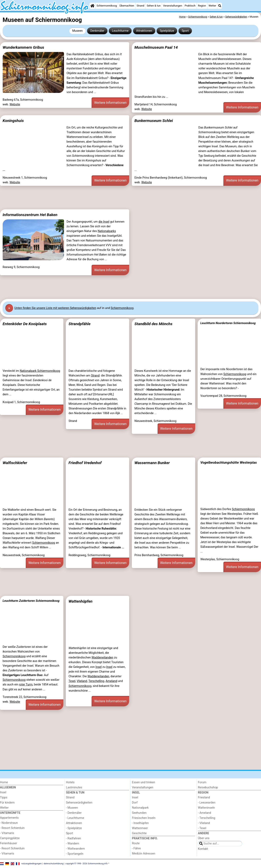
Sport (185, 31)
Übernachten (127, 6)
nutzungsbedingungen (32, 863)
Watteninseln (206, 808)
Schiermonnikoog (107, 6)
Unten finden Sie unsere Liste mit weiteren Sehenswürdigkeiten (55, 308)
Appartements (9, 818)
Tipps (4, 798)
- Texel (202, 828)
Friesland (204, 798)
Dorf (135, 803)
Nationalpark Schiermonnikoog (40, 371)
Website (15, 104)
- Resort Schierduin (12, 828)
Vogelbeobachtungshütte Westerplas (229, 462)
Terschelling (96, 681)
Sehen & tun (154, 6)
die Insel (104, 222)
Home (4, 782)
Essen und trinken (144, 782)
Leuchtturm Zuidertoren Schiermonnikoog (31, 601)
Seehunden (139, 813)
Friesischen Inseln (144, 818)
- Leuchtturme (75, 818)
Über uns (204, 838)
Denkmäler (97, 31)
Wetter (212, 6)
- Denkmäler (74, 813)
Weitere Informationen (110, 103)
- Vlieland (204, 823)
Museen (77, 31)
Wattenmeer (140, 828)
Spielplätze (167, 31)
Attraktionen (144, 31)
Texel (72, 681)
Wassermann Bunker (152, 463)
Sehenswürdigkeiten (79, 803)
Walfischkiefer (15, 463)
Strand (141, 6)
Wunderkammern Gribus (23, 47)
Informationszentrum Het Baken (30, 215)
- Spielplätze (74, 828)
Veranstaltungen (173, 6)
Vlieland (82, 681)
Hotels (70, 782)
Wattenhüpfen (80, 601)
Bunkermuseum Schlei (154, 121)
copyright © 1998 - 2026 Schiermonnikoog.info (87, 863)
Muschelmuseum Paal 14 (156, 47)
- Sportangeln (75, 854)
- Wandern (73, 844)
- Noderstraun (9, 823)
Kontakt (203, 849)
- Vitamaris (7, 833)
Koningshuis (13, 121)
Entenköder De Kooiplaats (25, 324)
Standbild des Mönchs (153, 324)
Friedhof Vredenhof (85, 463)
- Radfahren (73, 838)
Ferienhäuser (8, 843)
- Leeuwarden (207, 803)
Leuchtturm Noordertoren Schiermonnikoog (228, 323)
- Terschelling (207, 818)
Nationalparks (107, 231)
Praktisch (190, 6)
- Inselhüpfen (140, 823)
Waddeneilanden (102, 658)
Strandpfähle (80, 324)
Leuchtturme (120, 31)
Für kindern (7, 803)
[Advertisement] (123, 198)
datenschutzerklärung (53, 863)
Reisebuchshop (208, 787)
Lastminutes (74, 787)
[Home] (92, 6)
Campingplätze (10, 838)
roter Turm (26, 685)
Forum (202, 782)
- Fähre (136, 848)
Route (136, 843)
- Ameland (204, 813)
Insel (99, 667)
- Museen (72, 808)
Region (202, 6)
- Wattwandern (76, 849)
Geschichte (139, 833)
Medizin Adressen (144, 854)
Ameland (111, 681)
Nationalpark (140, 808)
